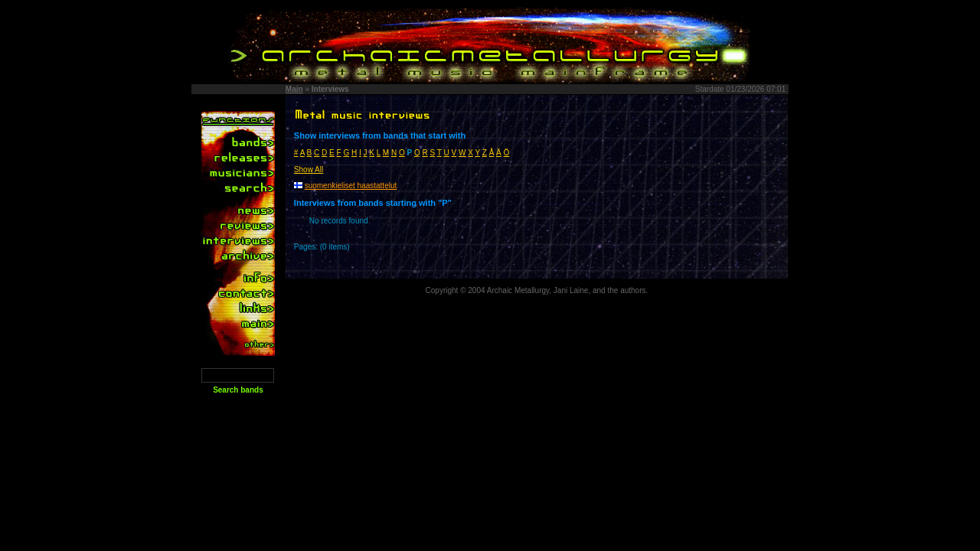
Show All (309, 170)
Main (294, 89)
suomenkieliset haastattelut (351, 186)
